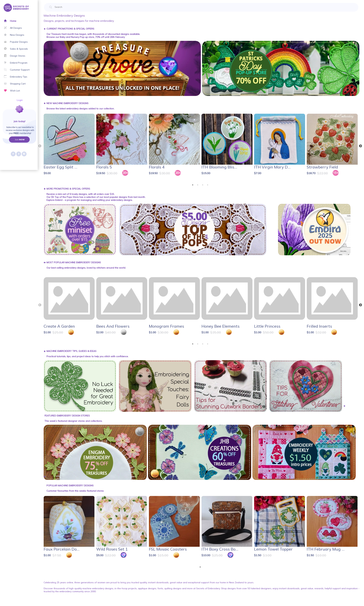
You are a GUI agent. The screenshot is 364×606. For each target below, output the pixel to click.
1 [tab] (193, 185)
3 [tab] (203, 185)
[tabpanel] (69, 147)
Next (361, 146)
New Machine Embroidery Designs (67, 103)
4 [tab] (208, 185)
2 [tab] (198, 185)
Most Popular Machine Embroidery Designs (74, 262)
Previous (40, 146)
